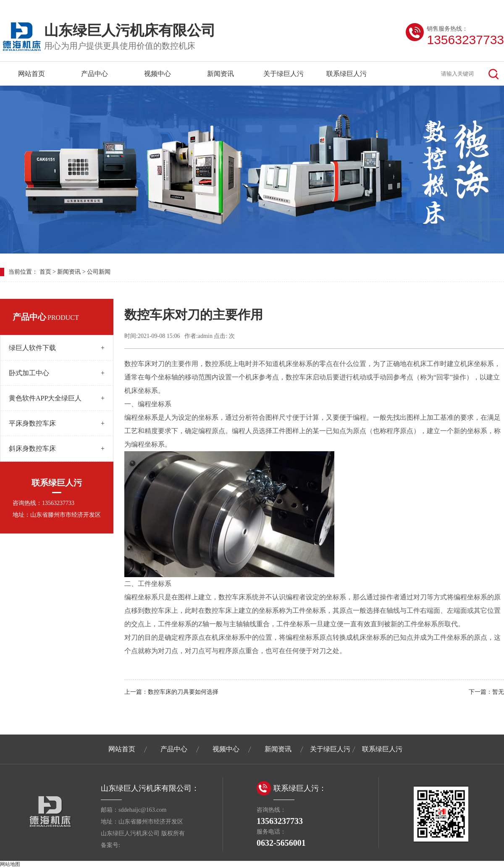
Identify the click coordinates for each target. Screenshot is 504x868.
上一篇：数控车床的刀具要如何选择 (171, 692)
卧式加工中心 (57, 373)
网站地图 (10, 864)
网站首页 (31, 74)
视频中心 (157, 74)
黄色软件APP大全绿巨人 (57, 398)
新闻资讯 (220, 74)
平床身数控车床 (57, 423)
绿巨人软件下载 (57, 348)
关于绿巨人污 (283, 74)
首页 (45, 272)
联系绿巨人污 (346, 74)
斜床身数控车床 (57, 448)
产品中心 (94, 74)
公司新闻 (99, 272)
